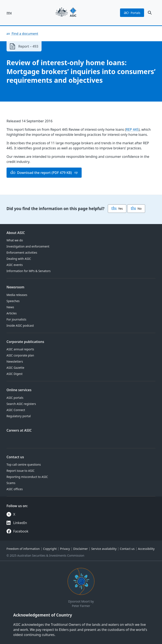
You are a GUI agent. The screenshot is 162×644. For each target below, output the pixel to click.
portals (132, 13)
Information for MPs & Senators (29, 271)
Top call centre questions (24, 464)
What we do (15, 240)
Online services (19, 390)
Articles (12, 313)
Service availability (104, 549)
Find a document (24, 34)
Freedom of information (23, 549)
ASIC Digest (15, 374)
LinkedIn (20, 523)
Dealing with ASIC (19, 259)
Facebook (21, 531)
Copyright (50, 549)
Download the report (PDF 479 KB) (41, 173)
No (136, 209)
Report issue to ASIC (21, 471)
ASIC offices (15, 489)
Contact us (15, 457)
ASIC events (15, 265)
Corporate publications (25, 342)
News (10, 307)
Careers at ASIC (19, 430)
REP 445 (132, 129)
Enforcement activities (22, 253)
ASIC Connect (16, 410)
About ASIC (16, 233)
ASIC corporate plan (20, 355)
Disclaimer (80, 549)
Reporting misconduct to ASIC (27, 477)
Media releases (17, 295)
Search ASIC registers (21, 404)
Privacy (65, 549)
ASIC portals (15, 398)
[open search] (150, 13)
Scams (11, 483)
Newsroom (16, 287)
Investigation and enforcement (28, 246)
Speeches (13, 301)
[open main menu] (9, 13)
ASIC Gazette (15, 368)
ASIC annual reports (20, 349)
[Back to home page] (66, 13)
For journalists (16, 319)
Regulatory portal (19, 416)
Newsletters (15, 361)
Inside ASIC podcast (20, 325)
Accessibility (146, 549)
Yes (117, 209)
